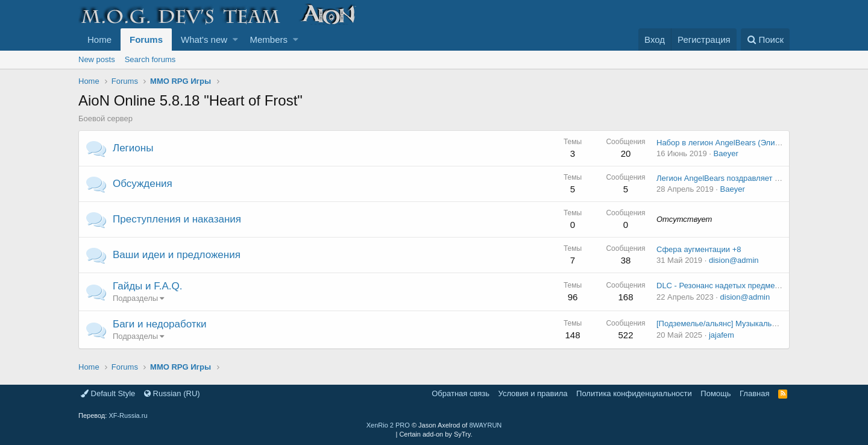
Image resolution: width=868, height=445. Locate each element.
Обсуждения (143, 184)
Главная (754, 393)
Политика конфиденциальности (634, 393)
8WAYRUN (485, 425)
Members (269, 39)
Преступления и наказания (177, 219)
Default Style (108, 393)
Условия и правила (533, 393)
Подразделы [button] (135, 298)
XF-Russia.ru (128, 415)
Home (99, 39)
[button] (235, 39)
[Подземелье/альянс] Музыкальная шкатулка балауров (757, 323)
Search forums (150, 59)
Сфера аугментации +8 (699, 249)
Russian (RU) (172, 393)
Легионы (133, 148)
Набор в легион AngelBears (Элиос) (721, 143)
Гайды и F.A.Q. (148, 286)
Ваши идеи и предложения (177, 255)
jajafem (722, 335)
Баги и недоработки (160, 324)
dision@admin (734, 260)
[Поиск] (765, 39)
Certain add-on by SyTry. (436, 434)
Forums (146, 39)
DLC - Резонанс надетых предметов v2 (727, 286)
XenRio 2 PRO (388, 425)
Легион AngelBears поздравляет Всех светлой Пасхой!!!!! (759, 178)
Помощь (715, 393)
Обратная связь (461, 393)
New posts (97, 59)
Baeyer (726, 153)
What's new (204, 39)
